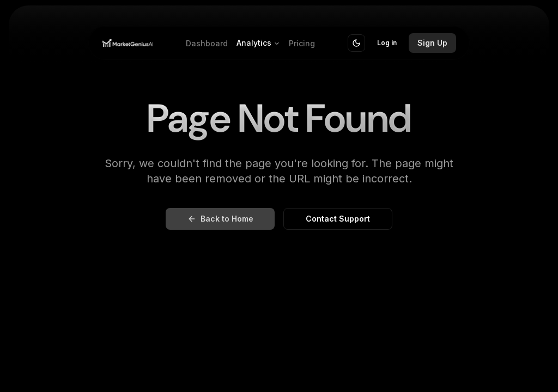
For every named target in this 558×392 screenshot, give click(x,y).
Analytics (258, 43)
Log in (387, 43)
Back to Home (220, 219)
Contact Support (338, 219)
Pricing (302, 43)
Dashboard (207, 43)
